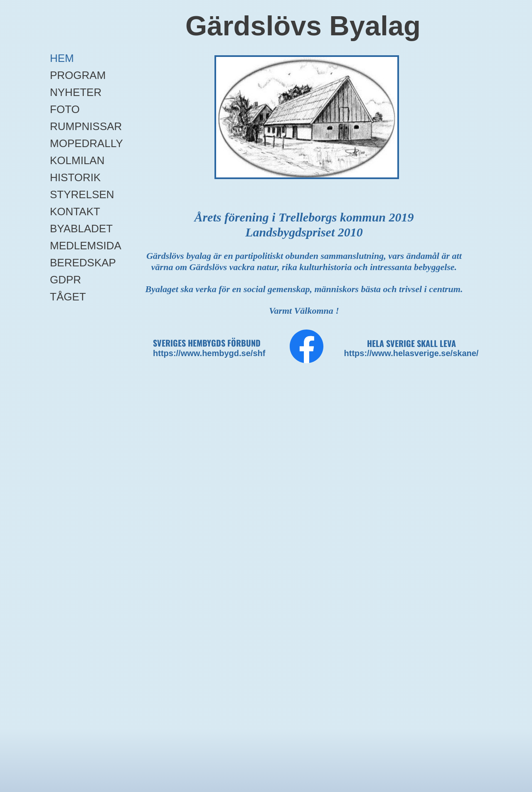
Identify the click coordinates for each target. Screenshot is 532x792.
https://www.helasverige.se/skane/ (411, 353)
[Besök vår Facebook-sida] (307, 347)
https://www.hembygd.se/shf (209, 353)
